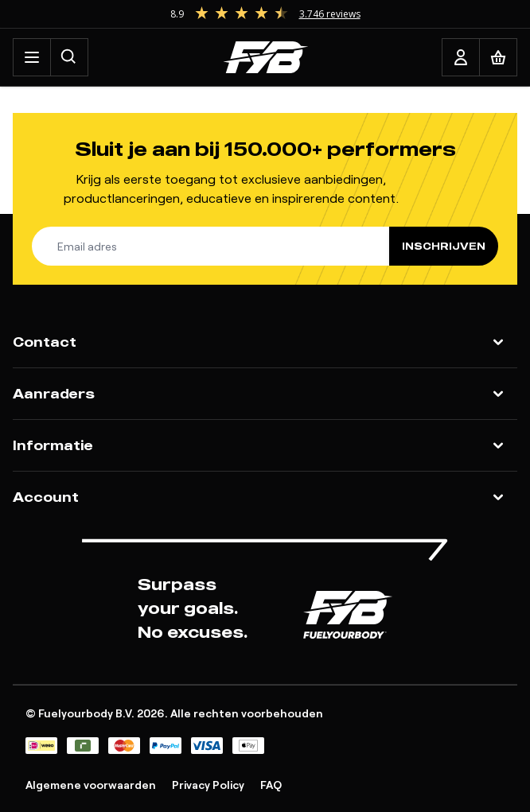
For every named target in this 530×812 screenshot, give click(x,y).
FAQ (271, 785)
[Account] (461, 57)
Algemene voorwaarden (91, 785)
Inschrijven (444, 246)
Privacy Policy (208, 785)
